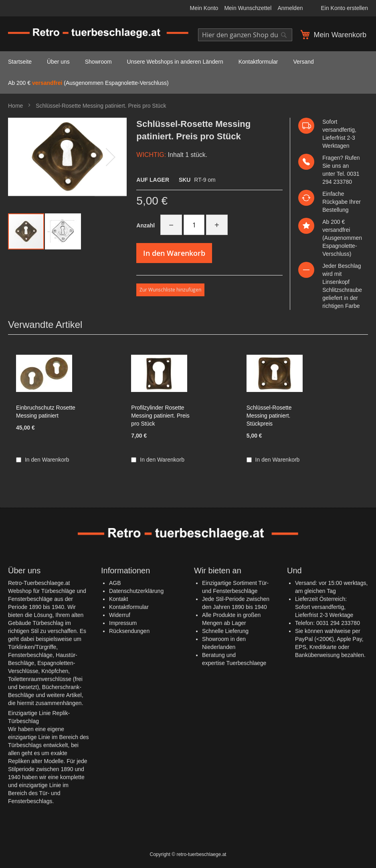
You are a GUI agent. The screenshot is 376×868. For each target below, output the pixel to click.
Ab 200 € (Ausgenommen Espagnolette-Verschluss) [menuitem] (88, 83)
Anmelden (290, 8)
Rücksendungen (129, 631)
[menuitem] (20, 62)
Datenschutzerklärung (136, 591)
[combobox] (245, 35)
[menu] (188, 72)
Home (15, 106)
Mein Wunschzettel (248, 8)
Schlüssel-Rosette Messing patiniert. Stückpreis (269, 416)
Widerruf (120, 615)
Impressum (123, 623)
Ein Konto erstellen (344, 8)
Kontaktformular (129, 607)
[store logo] (98, 33)
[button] (63, 231)
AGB (115, 583)
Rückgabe (335, 202)
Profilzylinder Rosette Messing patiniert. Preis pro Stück (160, 416)
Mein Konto (204, 8)
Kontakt (118, 599)
